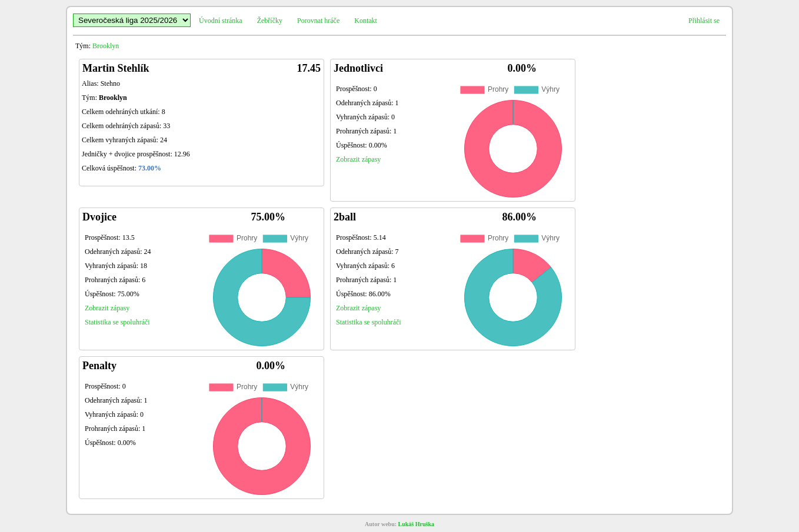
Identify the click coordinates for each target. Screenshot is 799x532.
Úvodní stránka (221, 21)
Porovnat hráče (318, 21)
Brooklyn (106, 46)
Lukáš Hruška (416, 524)
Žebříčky (270, 21)
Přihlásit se (704, 21)
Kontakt (366, 21)
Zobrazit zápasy (358, 159)
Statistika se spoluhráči (117, 322)
